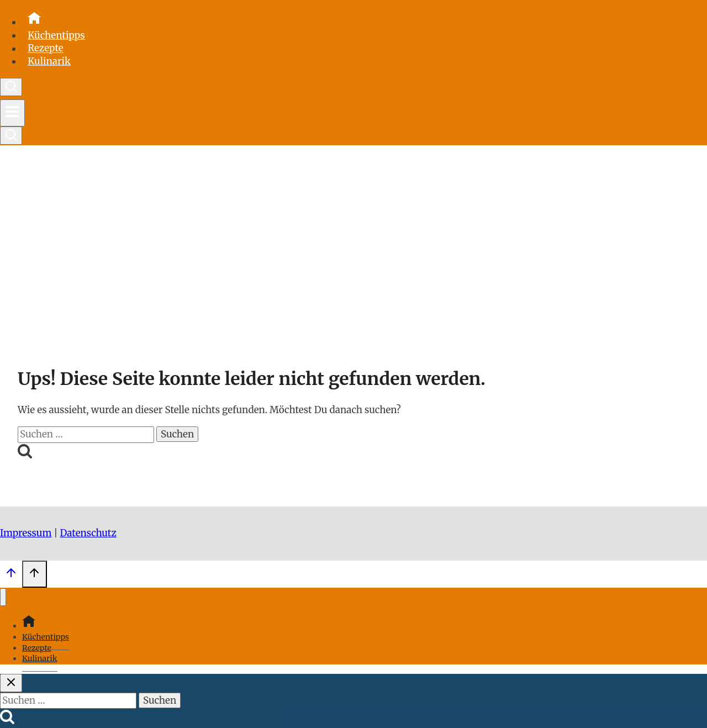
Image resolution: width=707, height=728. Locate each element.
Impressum (26, 533)
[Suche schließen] (11, 683)
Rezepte (46, 49)
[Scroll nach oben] (11, 576)
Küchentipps (56, 35)
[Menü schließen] (3, 597)
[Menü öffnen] (12, 113)
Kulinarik (49, 61)
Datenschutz (88, 533)
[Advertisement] (353, 249)
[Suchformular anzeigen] (11, 87)
